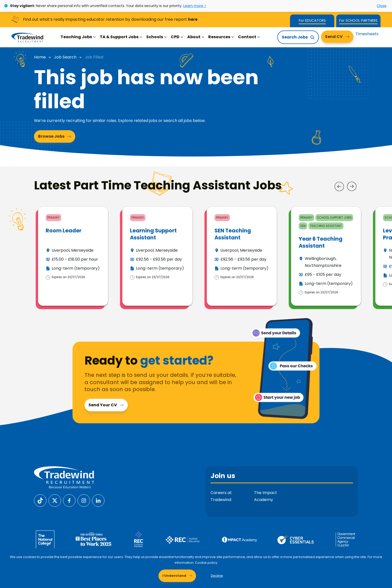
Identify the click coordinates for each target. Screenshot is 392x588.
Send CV (334, 37)
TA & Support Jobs (121, 37)
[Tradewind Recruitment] (27, 37)
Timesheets (367, 34)
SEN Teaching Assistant (317, 234)
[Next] (352, 186)
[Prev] (339, 186)
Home (40, 57)
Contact (249, 37)
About (196, 37)
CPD (177, 37)
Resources (221, 37)
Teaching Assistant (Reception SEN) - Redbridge (72, 237)
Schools (156, 37)
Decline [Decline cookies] (217, 576)
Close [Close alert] (382, 6)
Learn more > (195, 6)
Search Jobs (295, 37)
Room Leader (148, 231)
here (193, 19)
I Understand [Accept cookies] (174, 576)
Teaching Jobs (78, 37)
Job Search (65, 57)
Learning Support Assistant (238, 234)
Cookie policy (206, 563)
